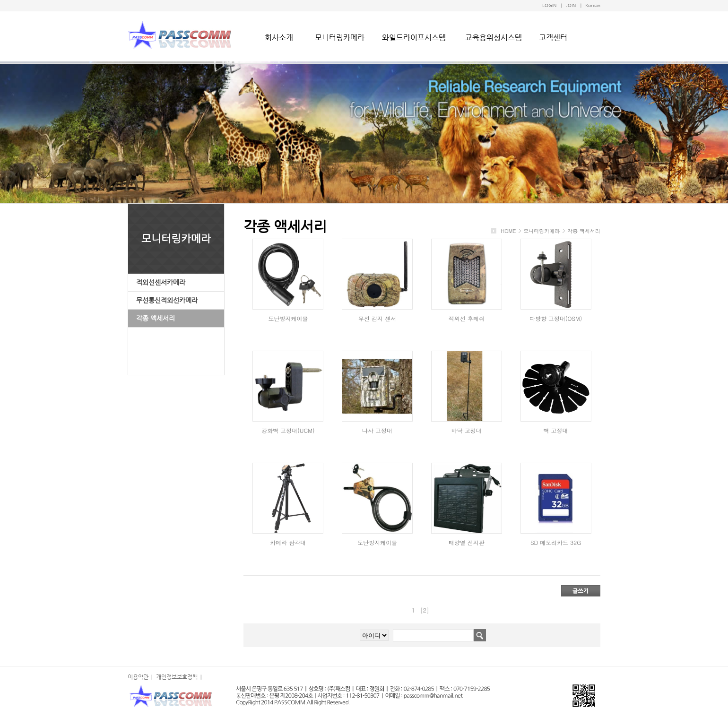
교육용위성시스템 (494, 38)
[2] (425, 610)
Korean (593, 5)
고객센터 (553, 38)
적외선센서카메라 (161, 282)
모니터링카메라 (340, 38)
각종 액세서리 (156, 318)
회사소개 (279, 38)
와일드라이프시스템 (414, 38)
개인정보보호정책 (177, 677)
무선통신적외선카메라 (167, 300)
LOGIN (549, 5)
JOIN (571, 5)
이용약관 (138, 677)
